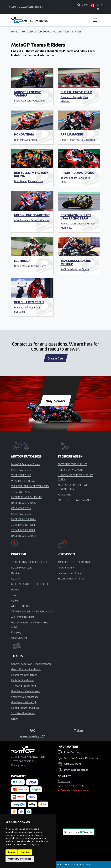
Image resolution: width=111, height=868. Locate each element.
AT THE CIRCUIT (21, 606)
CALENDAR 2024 (21, 508)
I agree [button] (12, 852)
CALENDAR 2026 (21, 470)
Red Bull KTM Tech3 (29, 302)
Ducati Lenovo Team (76, 92)
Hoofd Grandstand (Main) (26, 708)
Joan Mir (19, 140)
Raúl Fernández (70, 269)
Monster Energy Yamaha (27, 94)
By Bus (15, 600)
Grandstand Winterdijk (24, 702)
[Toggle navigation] (95, 20)
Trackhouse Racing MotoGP (76, 262)
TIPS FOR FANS (20, 492)
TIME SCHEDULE (21, 475)
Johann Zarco (39, 266)
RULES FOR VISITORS (70, 470)
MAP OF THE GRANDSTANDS (75, 500)
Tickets (79, 730)
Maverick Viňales (24, 307)
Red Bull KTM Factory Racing (31, 174)
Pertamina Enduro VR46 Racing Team (76, 217)
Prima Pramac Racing (77, 173)
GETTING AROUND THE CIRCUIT (30, 584)
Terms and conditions (23, 761)
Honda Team (24, 134)
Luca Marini (31, 140)
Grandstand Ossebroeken (26, 691)
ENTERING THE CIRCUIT (72, 464)
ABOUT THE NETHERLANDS (74, 562)
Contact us (56, 358)
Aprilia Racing (72, 134)
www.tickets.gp (32, 736)
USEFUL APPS (19, 638)
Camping (16, 632)
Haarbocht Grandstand (24, 675)
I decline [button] (25, 852)
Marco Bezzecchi (86, 140)
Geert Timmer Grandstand (26, 669)
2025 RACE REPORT (23, 525)
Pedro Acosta (36, 181)
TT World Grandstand (23, 686)
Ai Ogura (84, 269)
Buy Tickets (56, 401)
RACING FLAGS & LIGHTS (26, 497)
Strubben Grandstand (23, 713)
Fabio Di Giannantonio (73, 223)
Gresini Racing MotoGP (32, 215)
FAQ (32, 730)
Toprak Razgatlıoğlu (73, 178)
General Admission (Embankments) (31, 664)
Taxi (14, 595)
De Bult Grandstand (23, 680)
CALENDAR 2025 (21, 514)
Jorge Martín (68, 140)
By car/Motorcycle (22, 567)
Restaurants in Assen (70, 573)
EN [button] (95, 5)
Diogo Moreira (22, 266)
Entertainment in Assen (71, 578)
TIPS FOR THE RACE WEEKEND (30, 486)
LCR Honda (22, 261)
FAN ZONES (65, 494)
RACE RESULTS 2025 (23, 519)
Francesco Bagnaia (71, 97)
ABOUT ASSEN (66, 567)
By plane (16, 573)
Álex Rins (40, 100)
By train (16, 578)
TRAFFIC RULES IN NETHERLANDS (32, 611)
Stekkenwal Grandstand (25, 697)
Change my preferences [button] (20, 859)
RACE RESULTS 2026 (23, 503)
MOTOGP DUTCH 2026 (35, 31)
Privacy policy (19, 765)
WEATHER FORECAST (24, 481)
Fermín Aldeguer (40, 220)
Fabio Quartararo (24, 100)
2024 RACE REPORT (23, 530)
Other (15, 719)
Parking (15, 589)
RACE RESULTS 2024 (23, 536)
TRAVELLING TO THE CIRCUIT (29, 562)
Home (15, 31)
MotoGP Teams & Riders (26, 464)
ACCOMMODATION (22, 617)
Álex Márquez (22, 220)
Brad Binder (21, 181)
